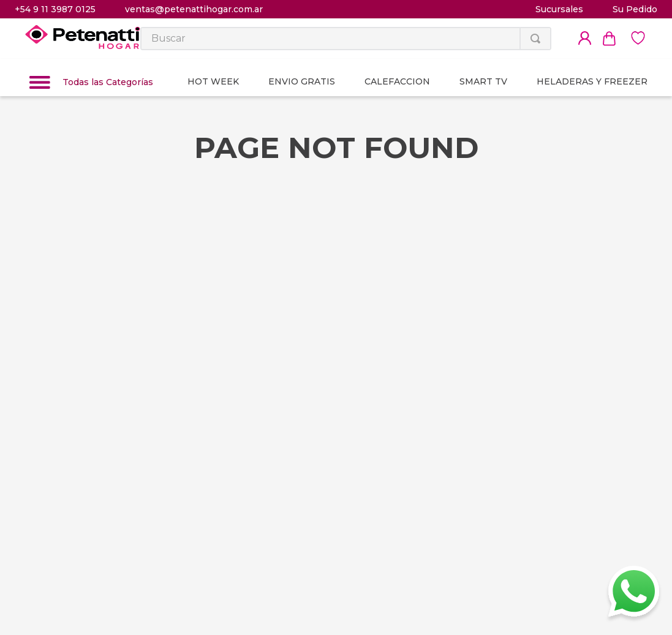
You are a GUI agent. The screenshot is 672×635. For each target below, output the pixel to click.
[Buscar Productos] (535, 39)
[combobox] (346, 39)
